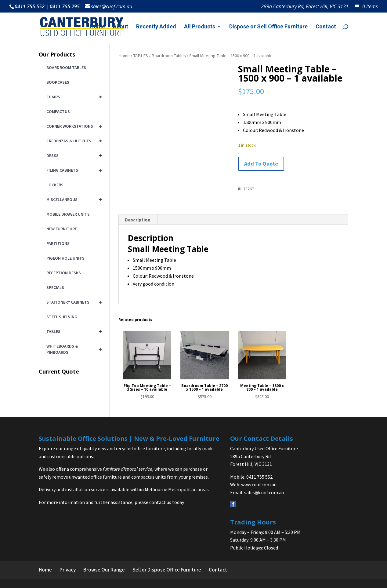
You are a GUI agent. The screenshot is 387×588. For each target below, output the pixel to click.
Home (97, 27)
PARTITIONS (58, 243)
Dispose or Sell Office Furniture (268, 27)
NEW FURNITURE (62, 229)
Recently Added (156, 27)
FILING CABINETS (73, 170)
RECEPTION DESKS (64, 273)
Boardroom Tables (169, 56)
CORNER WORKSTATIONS (73, 126)
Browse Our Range (104, 570)
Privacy (68, 570)
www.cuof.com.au (259, 484)
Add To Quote (261, 164)
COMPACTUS (58, 111)
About (121, 27)
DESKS (73, 155)
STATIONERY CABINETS (73, 302)
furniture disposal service (128, 469)
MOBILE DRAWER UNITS (68, 214)
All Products (200, 27)
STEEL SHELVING (62, 317)
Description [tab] (138, 220)
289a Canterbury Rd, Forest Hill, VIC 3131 (305, 7)
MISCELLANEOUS (73, 199)
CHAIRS (73, 97)
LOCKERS (55, 185)
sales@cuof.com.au (264, 492)
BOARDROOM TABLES (66, 68)
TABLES (141, 56)
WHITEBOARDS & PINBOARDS (73, 349)
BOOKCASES (58, 82)
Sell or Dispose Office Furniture (167, 570)
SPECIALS (55, 287)
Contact (326, 27)
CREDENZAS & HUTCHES (73, 141)
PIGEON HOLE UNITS (65, 258)
